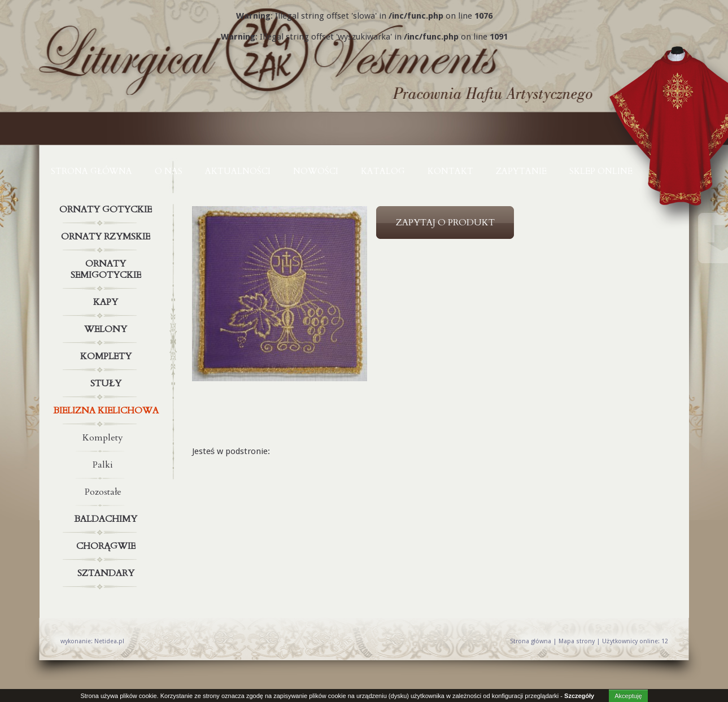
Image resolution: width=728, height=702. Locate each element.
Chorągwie (107, 546)
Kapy (107, 302)
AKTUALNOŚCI (238, 171)
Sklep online (601, 171)
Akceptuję (628, 696)
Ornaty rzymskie (107, 237)
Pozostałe (103, 492)
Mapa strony (577, 641)
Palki (103, 465)
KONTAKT (450, 171)
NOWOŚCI (316, 171)
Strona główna (91, 171)
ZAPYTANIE (521, 171)
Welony (107, 329)
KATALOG (383, 171)
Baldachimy (107, 519)
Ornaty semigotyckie (107, 267)
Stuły (107, 383)
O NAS (169, 171)
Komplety (107, 356)
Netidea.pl (109, 641)
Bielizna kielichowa (107, 411)
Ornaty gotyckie (107, 210)
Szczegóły (579, 696)
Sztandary (107, 573)
